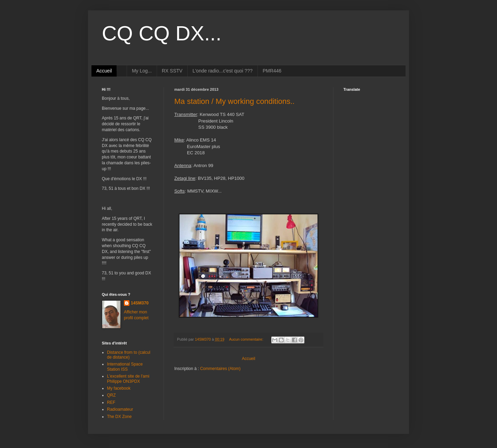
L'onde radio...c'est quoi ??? (223, 71)
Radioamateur (120, 409)
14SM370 (140, 303)
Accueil (104, 71)
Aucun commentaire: (247, 339)
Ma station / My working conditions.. (234, 101)
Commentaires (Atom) (220, 369)
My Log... (142, 71)
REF (111, 402)
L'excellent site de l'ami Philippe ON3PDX (128, 379)
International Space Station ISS (125, 367)
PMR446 (272, 71)
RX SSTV (172, 71)
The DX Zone (119, 417)
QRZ (111, 395)
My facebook (119, 388)
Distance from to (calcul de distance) (129, 355)
